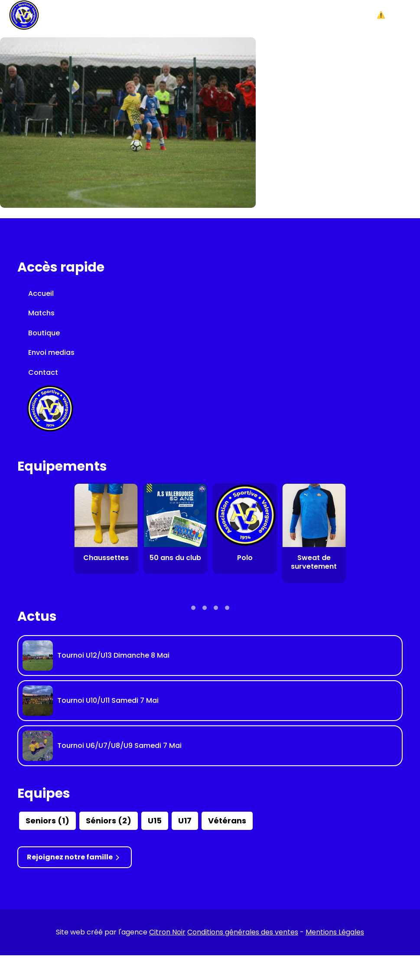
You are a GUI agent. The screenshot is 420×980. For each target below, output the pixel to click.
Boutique (44, 333)
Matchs (41, 313)
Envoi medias (51, 352)
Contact (43, 372)
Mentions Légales (335, 932)
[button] (394, 15)
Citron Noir (167, 932)
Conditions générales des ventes (243, 932)
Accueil (41, 293)
